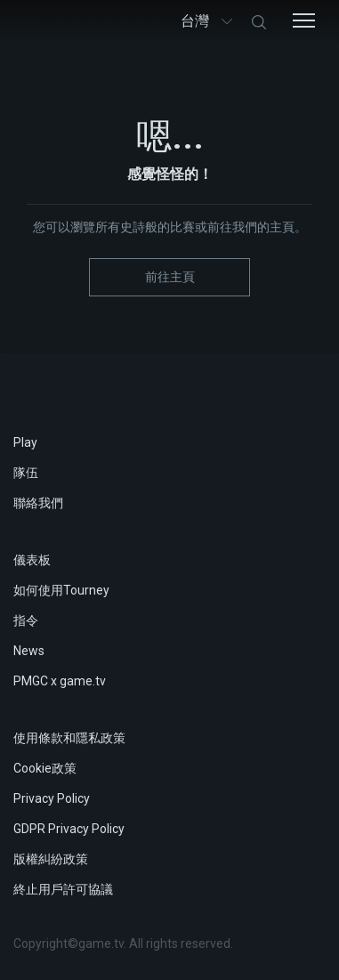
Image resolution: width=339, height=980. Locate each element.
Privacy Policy (52, 798)
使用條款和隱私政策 (69, 738)
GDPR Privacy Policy (69, 829)
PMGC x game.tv (60, 681)
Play (25, 442)
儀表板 (32, 560)
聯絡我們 (38, 503)
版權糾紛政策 (51, 859)
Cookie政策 (45, 768)
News (29, 651)
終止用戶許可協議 (63, 889)
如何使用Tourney (61, 590)
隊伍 (26, 473)
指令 (26, 620)
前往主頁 (170, 277)
